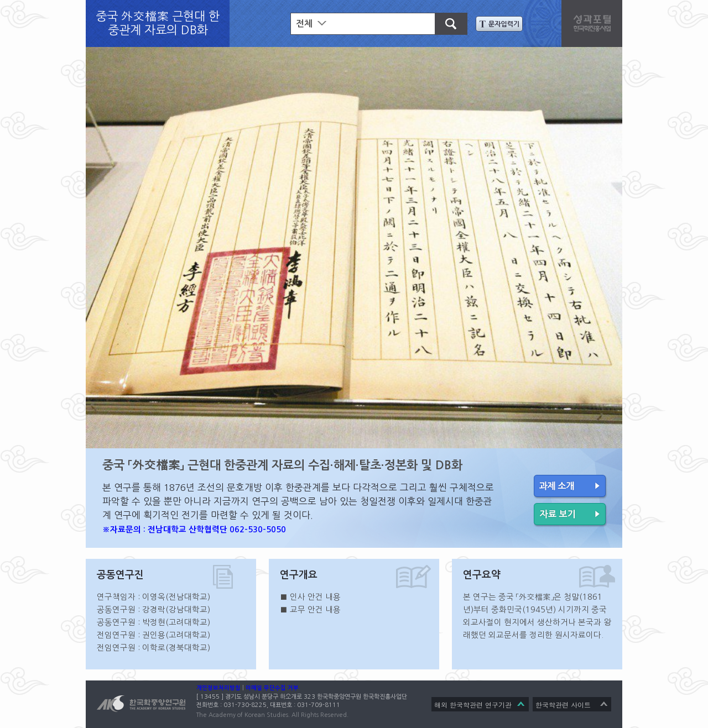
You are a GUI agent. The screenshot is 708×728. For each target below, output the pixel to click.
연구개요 (299, 575)
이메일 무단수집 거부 (272, 688)
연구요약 (482, 575)
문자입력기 (499, 24)
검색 (446, 22)
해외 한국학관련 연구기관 (473, 705)
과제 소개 (571, 487)
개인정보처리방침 (218, 688)
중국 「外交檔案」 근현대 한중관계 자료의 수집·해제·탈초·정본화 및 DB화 (282, 465)
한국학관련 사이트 (563, 705)
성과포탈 (595, 22)
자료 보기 (571, 515)
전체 (304, 23)
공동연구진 (120, 575)
